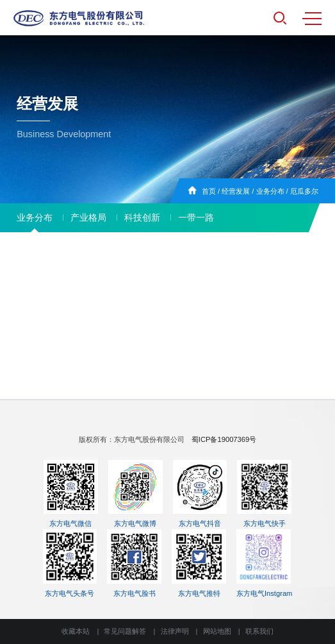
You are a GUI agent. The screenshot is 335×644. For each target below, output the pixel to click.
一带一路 (196, 217)
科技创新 (142, 217)
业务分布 (270, 191)
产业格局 (88, 217)
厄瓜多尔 (304, 191)
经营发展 (236, 191)
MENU (312, 19)
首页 (209, 191)
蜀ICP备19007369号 (224, 439)
